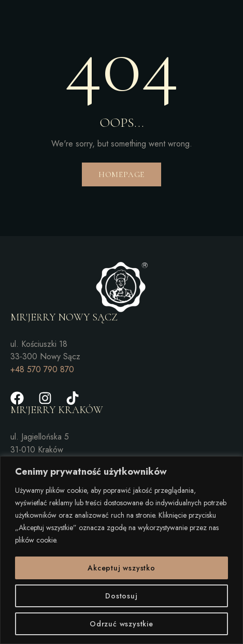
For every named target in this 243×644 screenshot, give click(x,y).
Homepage (121, 174)
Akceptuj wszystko (121, 568)
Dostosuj (121, 596)
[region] (121, 550)
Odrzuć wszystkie (121, 624)
